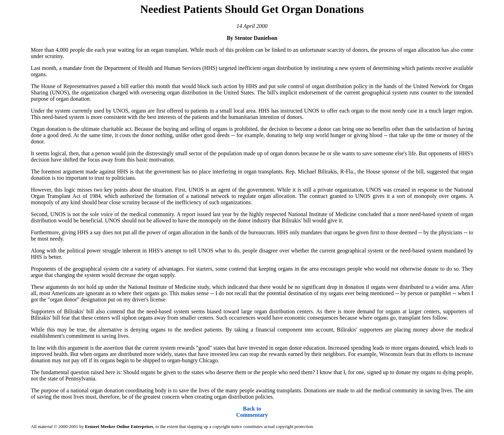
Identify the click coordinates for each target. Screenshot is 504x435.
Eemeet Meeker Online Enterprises (119, 426)
